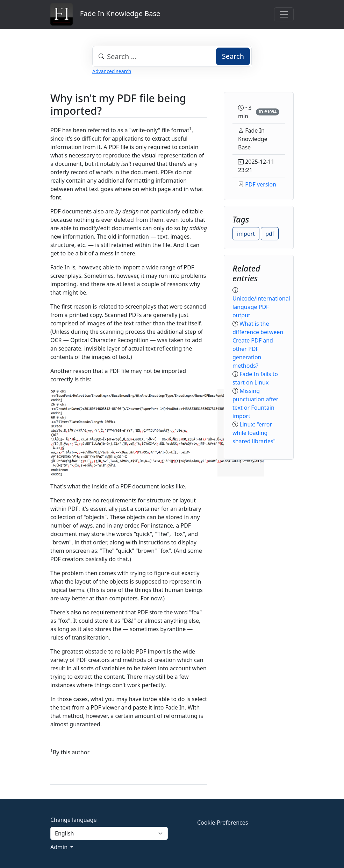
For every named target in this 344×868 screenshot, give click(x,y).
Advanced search (112, 71)
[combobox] (172, 56)
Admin (60, 847)
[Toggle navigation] (284, 14)
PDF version (261, 184)
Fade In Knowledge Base (105, 14)
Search (233, 56)
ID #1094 (267, 112)
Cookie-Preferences (223, 823)
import (246, 234)
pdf (270, 234)
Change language (73, 820)
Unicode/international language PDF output (261, 307)
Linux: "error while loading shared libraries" (254, 433)
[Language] (109, 833)
